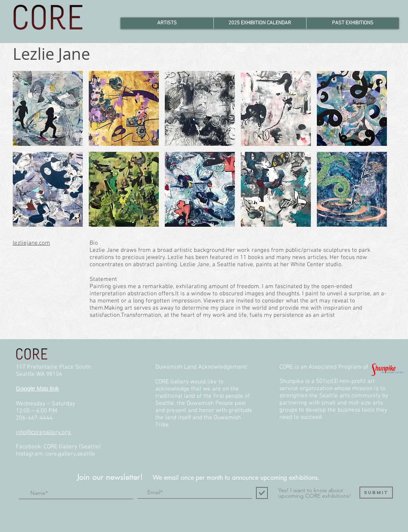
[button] (48, 108)
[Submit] (376, 493)
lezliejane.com (31, 243)
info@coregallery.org (44, 432)
